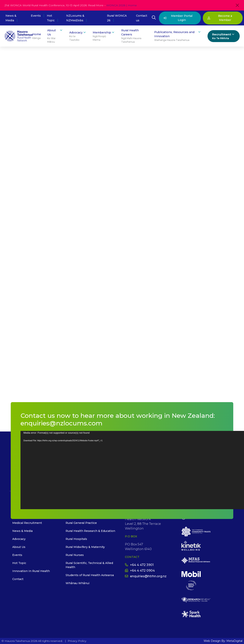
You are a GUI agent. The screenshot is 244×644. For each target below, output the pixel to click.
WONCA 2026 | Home (122, 5)
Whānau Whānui (77, 583)
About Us (55, 36)
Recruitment (224, 36)
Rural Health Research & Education (90, 531)
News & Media (22, 531)
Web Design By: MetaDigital (223, 641)
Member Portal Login (178, 18)
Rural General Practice (81, 523)
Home (37, 36)
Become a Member (220, 18)
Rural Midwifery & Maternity (85, 547)
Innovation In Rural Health (31, 571)
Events (36, 16)
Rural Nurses (75, 555)
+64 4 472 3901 (139, 565)
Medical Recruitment (27, 523)
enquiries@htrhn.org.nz (146, 576)
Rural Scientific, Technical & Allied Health (89, 565)
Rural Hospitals (76, 539)
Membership (104, 36)
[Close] (237, 5)
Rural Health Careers (134, 36)
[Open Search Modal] (154, 18)
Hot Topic (19, 563)
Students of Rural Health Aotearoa (90, 575)
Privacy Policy (77, 641)
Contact (18, 579)
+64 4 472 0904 (140, 571)
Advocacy (78, 36)
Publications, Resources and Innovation (178, 36)
